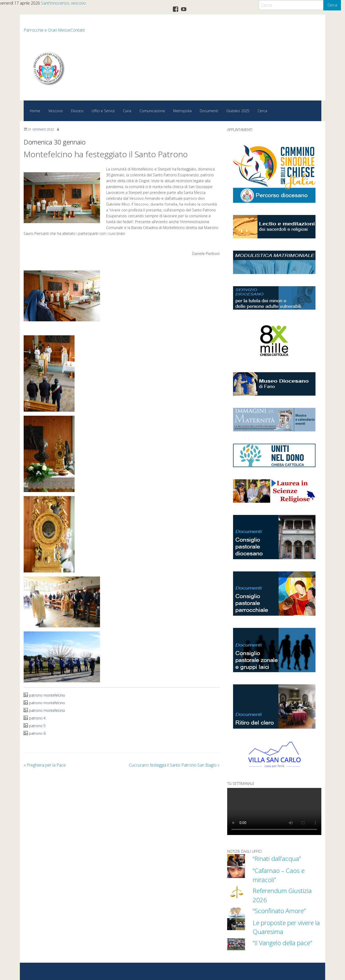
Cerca (332, 5)
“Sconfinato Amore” (280, 910)
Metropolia (182, 111)
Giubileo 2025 (238, 111)
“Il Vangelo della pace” (284, 942)
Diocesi (77, 111)
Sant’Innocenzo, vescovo (63, 3)
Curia (127, 111)
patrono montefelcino (47, 695)
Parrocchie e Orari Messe (47, 30)
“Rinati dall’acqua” (277, 858)
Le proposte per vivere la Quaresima (284, 926)
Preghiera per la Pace (45, 765)
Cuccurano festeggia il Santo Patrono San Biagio (174, 765)
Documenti (209, 111)
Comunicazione (152, 111)
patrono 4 (37, 718)
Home (35, 111)
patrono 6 (37, 733)
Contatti (78, 30)
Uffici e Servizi (103, 111)
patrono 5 (37, 726)
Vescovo (56, 111)
